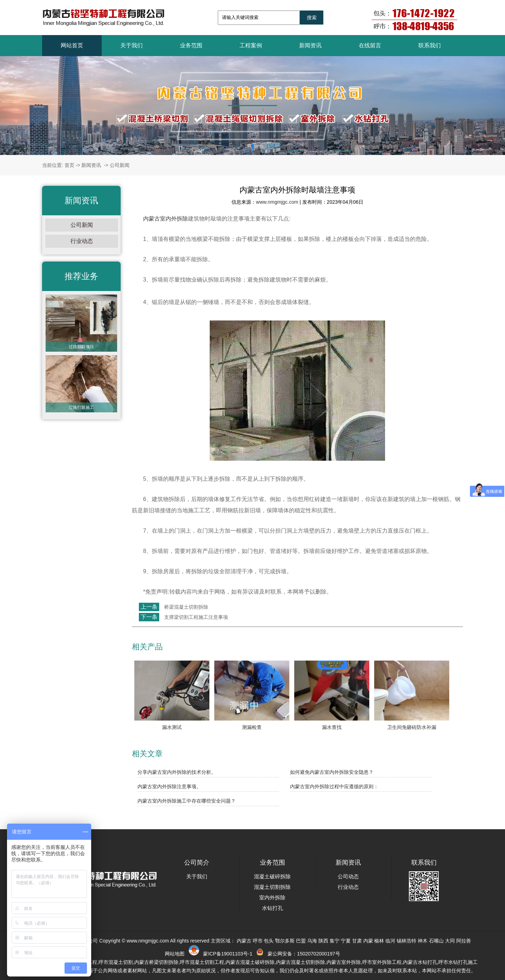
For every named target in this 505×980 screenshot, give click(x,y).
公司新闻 (82, 225)
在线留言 (370, 45)
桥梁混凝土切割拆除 (186, 607)
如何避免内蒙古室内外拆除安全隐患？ (332, 772)
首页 (69, 165)
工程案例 (251, 45)
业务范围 (191, 45)
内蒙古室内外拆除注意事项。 (169, 786)
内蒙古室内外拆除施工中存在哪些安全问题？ (187, 801)
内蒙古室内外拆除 (166, 219)
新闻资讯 (310, 45)
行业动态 (82, 241)
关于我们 (132, 45)
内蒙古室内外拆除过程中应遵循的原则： (334, 786)
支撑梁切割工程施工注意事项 (195, 617)
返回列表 (145, 633)
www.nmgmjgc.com (277, 202)
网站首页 (72, 45)
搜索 (312, 18)
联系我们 (430, 45)
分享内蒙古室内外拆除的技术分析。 (177, 772)
